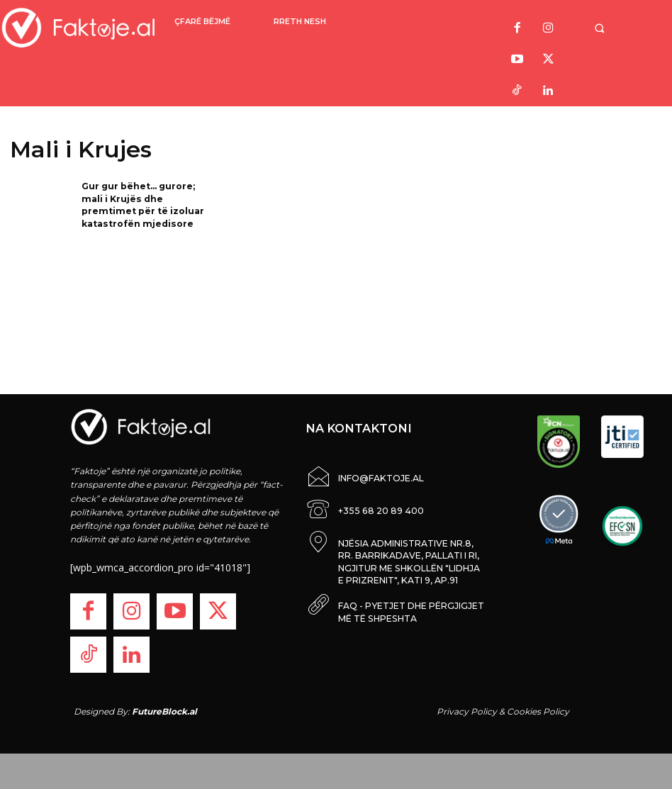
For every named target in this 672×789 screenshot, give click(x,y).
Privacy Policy (467, 711)
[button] (610, 28)
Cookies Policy (538, 711)
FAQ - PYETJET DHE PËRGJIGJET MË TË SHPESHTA (410, 601)
